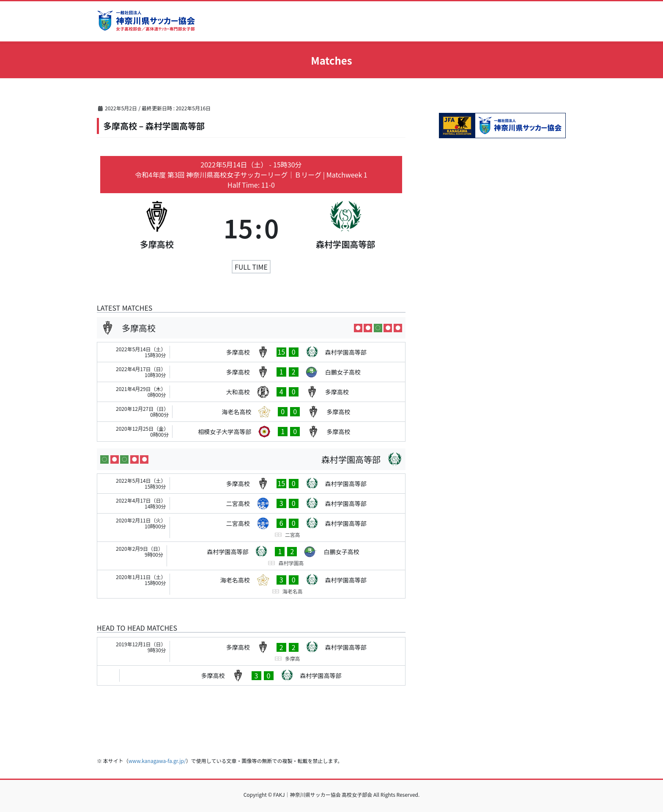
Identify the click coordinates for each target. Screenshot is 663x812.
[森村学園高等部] (346, 227)
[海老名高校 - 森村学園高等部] (251, 584)
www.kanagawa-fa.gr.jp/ (157, 761)
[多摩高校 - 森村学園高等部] (251, 352)
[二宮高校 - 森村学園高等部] (251, 503)
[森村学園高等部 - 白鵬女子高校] (251, 556)
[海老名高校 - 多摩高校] (251, 412)
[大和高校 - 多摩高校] (251, 392)
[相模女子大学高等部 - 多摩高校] (251, 432)
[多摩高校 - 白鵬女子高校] (251, 372)
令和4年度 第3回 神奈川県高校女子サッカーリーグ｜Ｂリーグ (229, 175)
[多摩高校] (157, 227)
